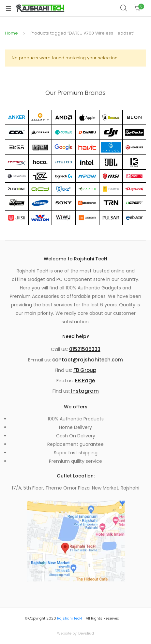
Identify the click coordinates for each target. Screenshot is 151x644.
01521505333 (85, 349)
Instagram (84, 391)
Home (11, 33)
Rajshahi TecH (69, 618)
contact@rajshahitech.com (88, 360)
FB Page (85, 381)
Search (124, 8)
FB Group (85, 370)
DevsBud (86, 633)
